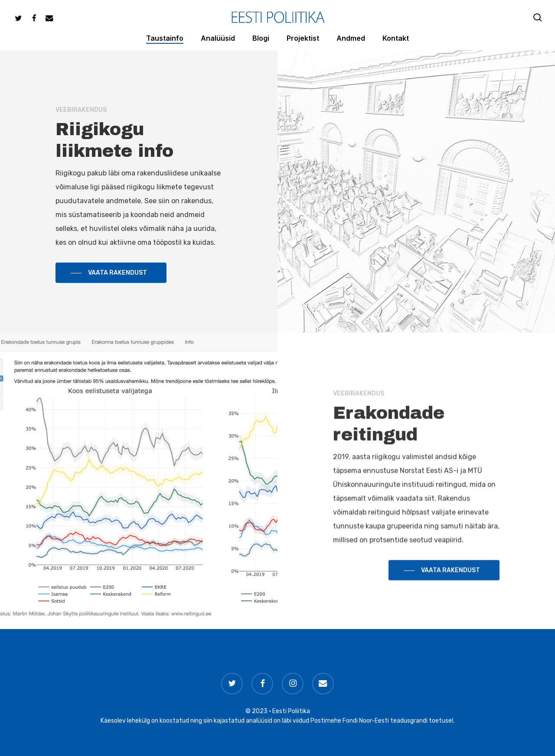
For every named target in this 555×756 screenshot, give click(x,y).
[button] (111, 274)
